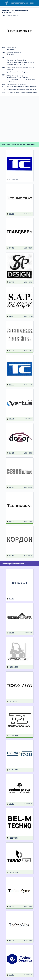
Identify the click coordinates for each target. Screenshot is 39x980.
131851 (10, 214)
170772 (10, 351)
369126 (10, 941)
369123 (10, 906)
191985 (10, 248)
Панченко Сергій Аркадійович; (17, 60)
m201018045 (12, 180)
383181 (10, 633)
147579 (10, 385)
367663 (10, 975)
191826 (10, 522)
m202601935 (12, 736)
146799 (10, 282)
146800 (10, 316)
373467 (10, 804)
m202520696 (12, 838)
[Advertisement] (19, 119)
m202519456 (12, 872)
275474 (10, 419)
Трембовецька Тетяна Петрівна (17, 72)
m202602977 (12, 701)
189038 (10, 453)
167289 (10, 487)
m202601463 (12, 770)
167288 (10, 556)
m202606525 (12, 667)
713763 (10, 599)
